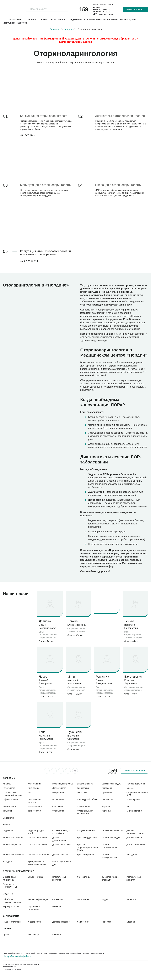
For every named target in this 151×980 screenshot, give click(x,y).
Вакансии (57, 906)
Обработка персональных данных (14, 901)
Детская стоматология (38, 855)
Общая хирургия (35, 877)
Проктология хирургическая (10, 885)
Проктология (58, 799)
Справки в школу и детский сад (61, 832)
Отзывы (63, 20)
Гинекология (34, 788)
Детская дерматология (59, 839)
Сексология (58, 807)
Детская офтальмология (109, 846)
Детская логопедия (111, 838)
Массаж (130, 788)
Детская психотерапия (14, 855)
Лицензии (131, 899)
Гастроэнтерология (136, 784)
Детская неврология (13, 845)
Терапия (106, 807)
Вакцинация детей (86, 830)
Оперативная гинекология (9, 878)
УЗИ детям (8, 862)
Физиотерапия (34, 811)
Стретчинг (131, 922)
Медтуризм (76, 20)
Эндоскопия (9, 818)
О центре (43, 20)
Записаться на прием (136, 9)
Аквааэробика (34, 922)
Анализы (7, 784)
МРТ (30, 792)
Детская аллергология (112, 830)
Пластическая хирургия (34, 801)
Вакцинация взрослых (63, 784)
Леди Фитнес (83, 922)
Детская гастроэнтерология (135, 832)
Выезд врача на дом (112, 784)
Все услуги (15, 20)
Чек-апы (31, 20)
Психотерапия (133, 799)
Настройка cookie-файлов (17, 956)
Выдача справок (85, 784)
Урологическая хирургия (134, 878)
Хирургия (106, 811)
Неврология (58, 792)
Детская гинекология (37, 838)
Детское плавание (61, 922)
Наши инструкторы (12, 922)
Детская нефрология (37, 845)
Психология (107, 799)
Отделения (58, 899)
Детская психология (136, 845)
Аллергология (34, 784)
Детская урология (61, 855)
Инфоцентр (9, 23)
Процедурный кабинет (88, 799)
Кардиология (83, 788)
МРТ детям (132, 855)
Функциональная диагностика (85, 812)
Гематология (9, 788)
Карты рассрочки (11, 906)
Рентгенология (35, 807)
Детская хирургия (85, 855)
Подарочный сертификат (34, 908)
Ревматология (10, 807)
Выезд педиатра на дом (62, 863)
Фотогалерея (83, 899)
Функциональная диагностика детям (37, 863)
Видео (105, 899)
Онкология (82, 792)
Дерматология (59, 788)
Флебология (58, 811)
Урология (7, 811)
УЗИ (128, 807)
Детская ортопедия (61, 845)
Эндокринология (134, 811)
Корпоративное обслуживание (101, 20)
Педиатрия (8, 830)
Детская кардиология (87, 838)
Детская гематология (13, 838)
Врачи (53, 20)
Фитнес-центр (128, 20)
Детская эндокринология (109, 856)
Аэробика (106, 922)
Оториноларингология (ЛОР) (137, 794)
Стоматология (84, 807)
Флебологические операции (110, 878)
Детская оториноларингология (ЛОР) (87, 847)
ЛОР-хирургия (84, 877)
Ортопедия (107, 792)
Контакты (23, 23)
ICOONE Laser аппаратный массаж (12, 794)
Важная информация (38, 899)
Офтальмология (11, 799)
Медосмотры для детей (36, 832)
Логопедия (107, 788)
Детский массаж (134, 838)
